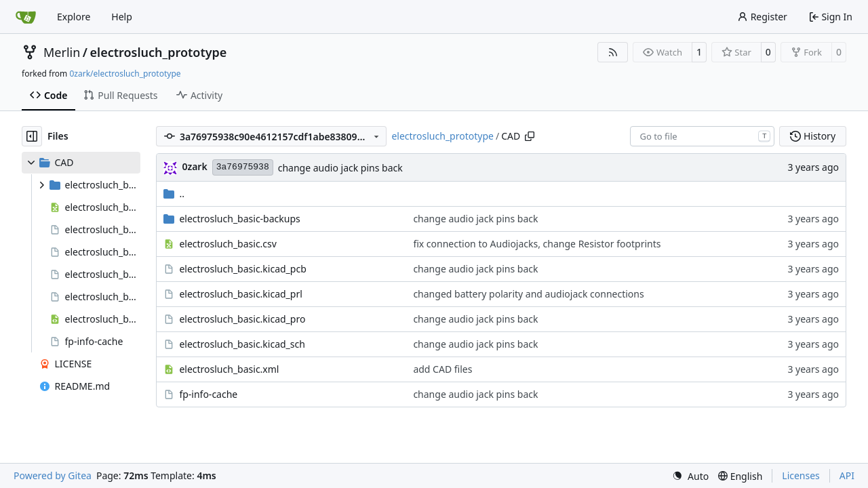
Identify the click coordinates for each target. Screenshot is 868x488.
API (847, 475)
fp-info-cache (208, 394)
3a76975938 (243, 167)
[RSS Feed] (613, 52)
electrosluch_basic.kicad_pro (242, 319)
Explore (74, 17)
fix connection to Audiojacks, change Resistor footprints (537, 244)
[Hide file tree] (32, 136)
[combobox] (702, 136)
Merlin (62, 52)
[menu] (690, 476)
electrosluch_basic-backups (239, 219)
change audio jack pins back (340, 168)
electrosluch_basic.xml (229, 369)
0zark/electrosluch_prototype (125, 74)
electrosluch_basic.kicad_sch (242, 344)
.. (174, 194)
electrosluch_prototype (159, 52)
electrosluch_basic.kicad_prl (240, 294)
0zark (194, 166)
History (813, 136)
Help (122, 17)
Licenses (801, 475)
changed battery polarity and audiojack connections (528, 294)
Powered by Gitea (53, 475)
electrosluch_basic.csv (228, 244)
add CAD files (442, 369)
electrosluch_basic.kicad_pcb (242, 269)
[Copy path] (530, 136)
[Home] (26, 17)
